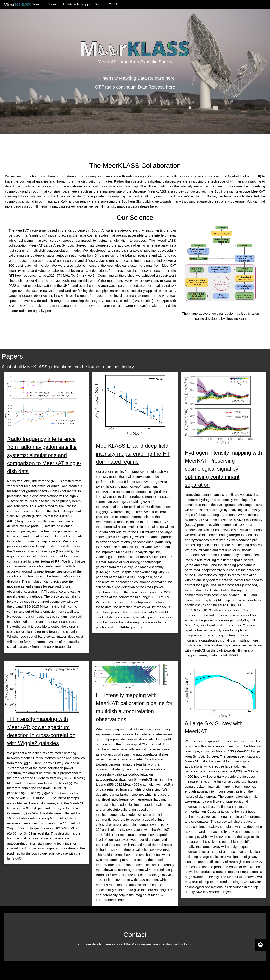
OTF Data (116, 4)
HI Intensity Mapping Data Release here (135, 78)
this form (185, 944)
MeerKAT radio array (31, 230)
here (154, 206)
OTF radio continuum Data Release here (135, 87)
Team (52, 4)
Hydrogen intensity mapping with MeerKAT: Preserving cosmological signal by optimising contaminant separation (223, 469)
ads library (124, 367)
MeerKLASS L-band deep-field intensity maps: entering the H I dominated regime (133, 454)
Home (22, 4)
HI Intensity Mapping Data (82, 4)
